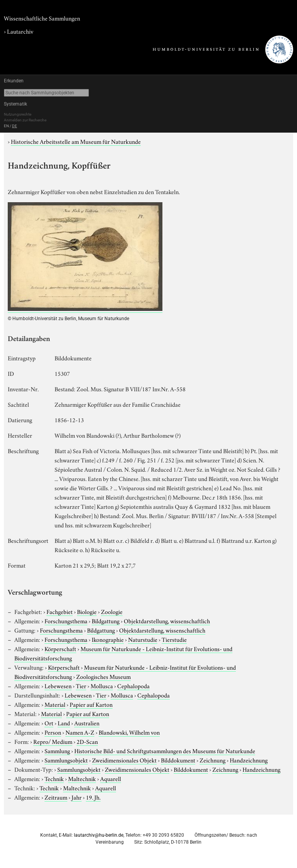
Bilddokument (178, 760)
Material (55, 704)
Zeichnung (213, 760)
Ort (49, 723)
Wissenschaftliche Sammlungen (42, 18)
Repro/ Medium (53, 741)
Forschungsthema (66, 621)
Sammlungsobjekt (66, 760)
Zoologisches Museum (103, 676)
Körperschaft (60, 648)
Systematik (15, 104)
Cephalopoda (133, 686)
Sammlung (57, 750)
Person (53, 732)
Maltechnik (82, 778)
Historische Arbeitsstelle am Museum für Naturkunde (76, 141)
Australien (87, 723)
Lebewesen (58, 686)
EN (6, 126)
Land (64, 723)
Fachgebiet (60, 611)
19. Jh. (93, 797)
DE (15, 126)
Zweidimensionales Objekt (124, 760)
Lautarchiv (20, 31)
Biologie (87, 611)
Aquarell (111, 778)
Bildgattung (106, 621)
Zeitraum (56, 797)
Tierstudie (174, 639)
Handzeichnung (249, 760)
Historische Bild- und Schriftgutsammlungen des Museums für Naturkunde (165, 750)
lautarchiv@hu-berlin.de (99, 835)
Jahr (77, 797)
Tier (81, 686)
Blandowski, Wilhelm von (129, 732)
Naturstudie (143, 639)
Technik (54, 778)
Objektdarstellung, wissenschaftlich (167, 621)
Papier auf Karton (91, 704)
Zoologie (112, 611)
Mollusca (102, 686)
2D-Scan (87, 741)
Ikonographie (108, 639)
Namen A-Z (80, 732)
